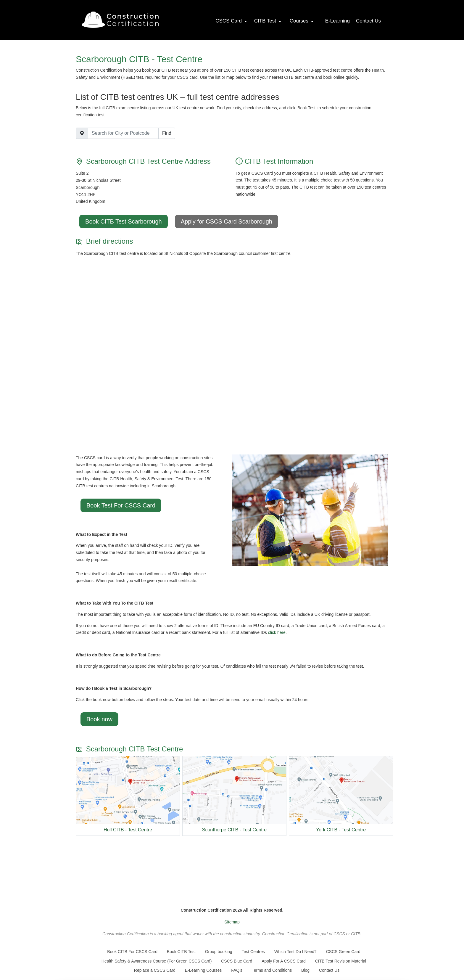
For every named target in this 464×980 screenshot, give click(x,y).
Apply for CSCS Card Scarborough (227, 221)
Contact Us (368, 21)
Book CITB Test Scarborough (124, 221)
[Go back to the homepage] (120, 20)
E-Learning (337, 21)
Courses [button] (302, 21)
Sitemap (232, 922)
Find (167, 133)
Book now (99, 719)
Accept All (369, 956)
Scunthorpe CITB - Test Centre (234, 830)
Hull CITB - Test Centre (128, 830)
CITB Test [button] (268, 21)
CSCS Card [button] (232, 21)
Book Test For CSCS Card (121, 505)
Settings (369, 967)
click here (277, 632)
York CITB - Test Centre (341, 830)
